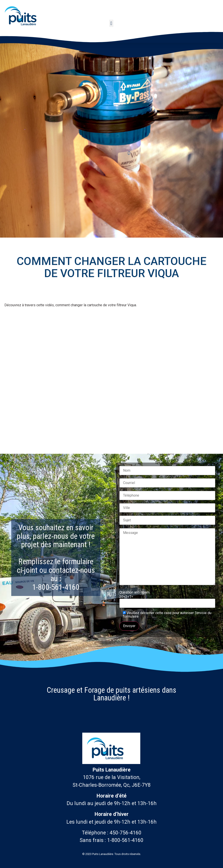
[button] (111, 23)
